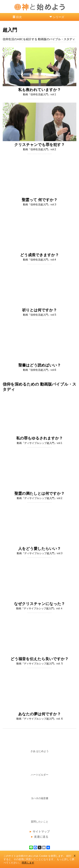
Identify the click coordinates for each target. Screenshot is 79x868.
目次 (19, 17)
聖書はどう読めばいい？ (40, 365)
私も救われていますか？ (39, 90)
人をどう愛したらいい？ (39, 548)
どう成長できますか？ (39, 255)
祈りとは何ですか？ (39, 310)
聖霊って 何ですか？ (40, 200)
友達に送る (41, 837)
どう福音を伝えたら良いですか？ (39, 659)
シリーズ (58, 17)
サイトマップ (41, 831)
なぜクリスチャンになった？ (39, 604)
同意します (28, 863)
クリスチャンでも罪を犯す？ (39, 145)
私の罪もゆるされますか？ (39, 438)
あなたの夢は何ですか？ (39, 714)
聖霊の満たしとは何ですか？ (39, 493)
